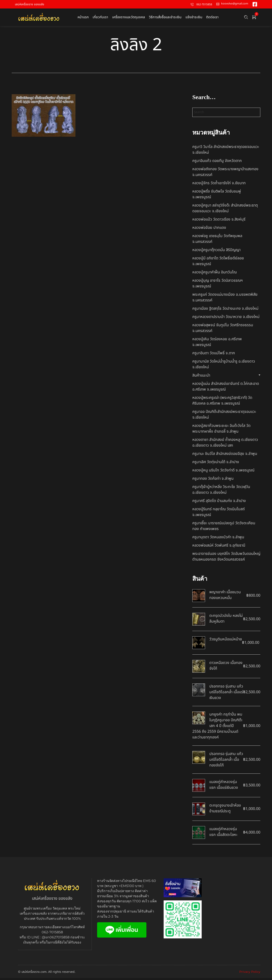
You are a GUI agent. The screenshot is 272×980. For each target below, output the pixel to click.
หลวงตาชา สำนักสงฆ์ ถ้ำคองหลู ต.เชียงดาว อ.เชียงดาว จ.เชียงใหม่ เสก (225, 444)
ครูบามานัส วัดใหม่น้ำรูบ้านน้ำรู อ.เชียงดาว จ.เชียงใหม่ (224, 366)
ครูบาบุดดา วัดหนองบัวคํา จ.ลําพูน (218, 539)
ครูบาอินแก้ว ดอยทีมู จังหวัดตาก (217, 163)
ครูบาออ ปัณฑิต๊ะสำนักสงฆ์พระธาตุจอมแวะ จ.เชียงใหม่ (224, 416)
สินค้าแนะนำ (201, 377)
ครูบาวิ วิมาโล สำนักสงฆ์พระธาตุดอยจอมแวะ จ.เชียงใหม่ (226, 152)
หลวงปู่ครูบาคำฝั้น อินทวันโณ (215, 274)
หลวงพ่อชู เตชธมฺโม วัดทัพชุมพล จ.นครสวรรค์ (217, 241)
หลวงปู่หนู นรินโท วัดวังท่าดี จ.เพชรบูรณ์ (223, 472)
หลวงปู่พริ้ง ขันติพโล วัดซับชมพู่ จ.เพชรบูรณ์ (217, 196)
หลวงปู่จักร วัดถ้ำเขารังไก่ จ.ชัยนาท (219, 185)
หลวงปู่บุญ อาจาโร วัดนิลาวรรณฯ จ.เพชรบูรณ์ (217, 285)
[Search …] (246, 18)
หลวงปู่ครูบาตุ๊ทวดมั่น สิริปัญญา (216, 252)
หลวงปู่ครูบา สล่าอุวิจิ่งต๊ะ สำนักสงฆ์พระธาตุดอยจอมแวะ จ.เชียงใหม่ (225, 210)
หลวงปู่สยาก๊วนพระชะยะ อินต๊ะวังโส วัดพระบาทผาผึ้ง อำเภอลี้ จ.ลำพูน (221, 430)
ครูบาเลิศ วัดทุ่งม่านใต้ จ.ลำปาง (216, 464)
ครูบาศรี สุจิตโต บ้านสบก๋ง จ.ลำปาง (219, 503)
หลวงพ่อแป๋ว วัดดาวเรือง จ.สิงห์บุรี (219, 221)
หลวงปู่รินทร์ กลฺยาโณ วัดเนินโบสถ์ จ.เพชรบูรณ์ (219, 514)
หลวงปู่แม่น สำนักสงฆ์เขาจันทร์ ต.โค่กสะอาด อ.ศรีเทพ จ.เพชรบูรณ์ (226, 388)
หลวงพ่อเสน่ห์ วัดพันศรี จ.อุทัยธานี (219, 547)
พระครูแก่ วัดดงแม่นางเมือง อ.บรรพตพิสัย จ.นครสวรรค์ (225, 299)
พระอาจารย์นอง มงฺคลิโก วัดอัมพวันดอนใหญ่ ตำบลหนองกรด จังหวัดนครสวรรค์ (226, 558)
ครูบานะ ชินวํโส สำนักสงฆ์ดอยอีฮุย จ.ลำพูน (225, 456)
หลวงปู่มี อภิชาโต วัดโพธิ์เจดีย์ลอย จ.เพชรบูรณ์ (218, 263)
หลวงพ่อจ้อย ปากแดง (209, 230)
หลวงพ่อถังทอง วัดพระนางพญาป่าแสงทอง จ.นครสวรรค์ (225, 174)
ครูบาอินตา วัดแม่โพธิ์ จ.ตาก (214, 355)
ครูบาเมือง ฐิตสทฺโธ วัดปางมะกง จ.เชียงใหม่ (225, 310)
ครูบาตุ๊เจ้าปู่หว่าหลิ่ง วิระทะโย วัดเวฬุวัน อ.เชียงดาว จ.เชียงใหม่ (221, 492)
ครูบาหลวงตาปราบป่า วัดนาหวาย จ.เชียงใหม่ (226, 319)
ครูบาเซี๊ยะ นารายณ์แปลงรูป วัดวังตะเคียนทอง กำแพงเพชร (224, 528)
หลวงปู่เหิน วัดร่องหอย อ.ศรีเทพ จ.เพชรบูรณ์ (217, 344)
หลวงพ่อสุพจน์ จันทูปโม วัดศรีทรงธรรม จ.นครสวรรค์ (223, 330)
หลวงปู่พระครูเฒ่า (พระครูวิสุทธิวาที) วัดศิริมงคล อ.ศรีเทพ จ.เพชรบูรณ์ (222, 402)
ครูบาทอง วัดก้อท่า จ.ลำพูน (213, 480)
